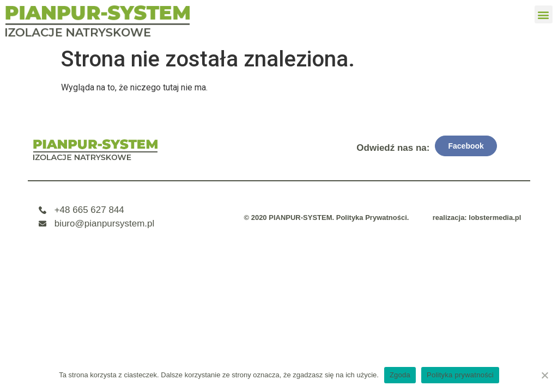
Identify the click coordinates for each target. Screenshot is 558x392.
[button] (544, 14)
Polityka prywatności (460, 375)
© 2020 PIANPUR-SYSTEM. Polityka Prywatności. (326, 218)
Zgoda (400, 375)
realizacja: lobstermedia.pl (477, 218)
